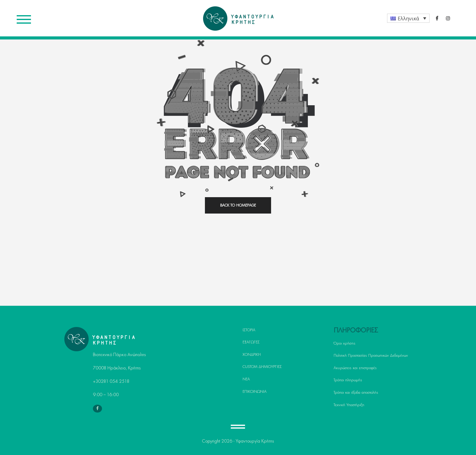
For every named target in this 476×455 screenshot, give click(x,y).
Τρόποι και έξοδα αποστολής (356, 393)
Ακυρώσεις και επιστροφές (355, 368)
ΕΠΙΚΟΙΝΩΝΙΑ (255, 392)
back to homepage (238, 205)
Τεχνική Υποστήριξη (349, 405)
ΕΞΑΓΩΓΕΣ (251, 342)
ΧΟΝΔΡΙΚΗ (252, 355)
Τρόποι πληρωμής (348, 380)
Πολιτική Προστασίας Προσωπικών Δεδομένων (371, 356)
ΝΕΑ (246, 379)
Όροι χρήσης (345, 343)
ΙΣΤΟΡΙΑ (249, 330)
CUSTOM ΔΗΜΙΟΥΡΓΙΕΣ (262, 367)
